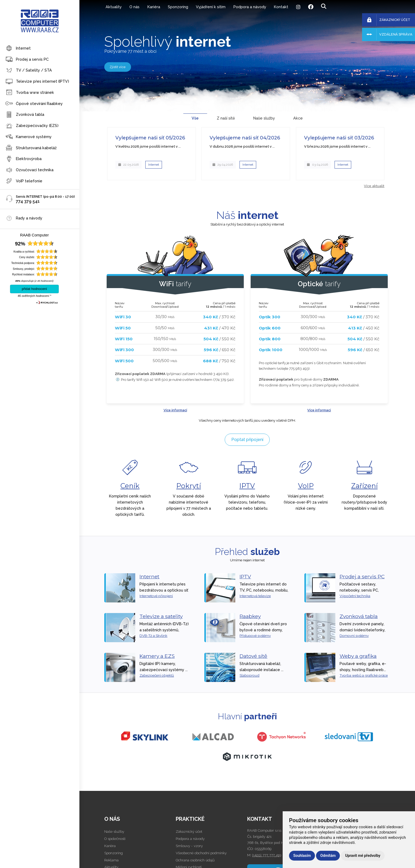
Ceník (130, 486)
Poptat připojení (247, 440)
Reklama (111, 860)
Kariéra (154, 7)
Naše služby (114, 831)
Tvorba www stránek (30, 93)
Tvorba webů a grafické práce (364, 675)
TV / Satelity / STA (29, 71)
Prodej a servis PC (27, 60)
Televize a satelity (161, 616)
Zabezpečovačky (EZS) (32, 126)
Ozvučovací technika (29, 170)
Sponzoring (178, 7)
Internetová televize (255, 596)
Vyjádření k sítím (211, 7)
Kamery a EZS (157, 656)
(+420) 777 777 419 (267, 855)
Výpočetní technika (355, 596)
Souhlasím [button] (302, 856)
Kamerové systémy (28, 137)
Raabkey (250, 616)
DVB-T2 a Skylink (153, 636)
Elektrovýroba (23, 159)
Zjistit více (118, 67)
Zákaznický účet (189, 831)
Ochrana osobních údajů (195, 860)
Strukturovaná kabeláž (31, 148)
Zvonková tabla (25, 115)
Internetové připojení (156, 596)
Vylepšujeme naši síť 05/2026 (150, 138)
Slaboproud (249, 675)
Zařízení (364, 486)
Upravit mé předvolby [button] (363, 856)
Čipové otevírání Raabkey (34, 104)
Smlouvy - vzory (189, 846)
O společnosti (115, 839)
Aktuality (114, 7)
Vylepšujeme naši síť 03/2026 (339, 138)
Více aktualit (374, 186)
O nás (134, 7)
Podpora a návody (250, 7)
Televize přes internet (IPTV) (37, 82)
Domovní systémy (354, 636)
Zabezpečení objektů (157, 675)
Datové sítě (253, 656)
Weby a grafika (358, 656)
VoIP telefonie (24, 181)
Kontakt (281, 7)
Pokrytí (189, 486)
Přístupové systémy (255, 636)
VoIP (306, 486)
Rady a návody (29, 218)
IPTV (247, 486)
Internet (18, 49)
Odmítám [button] (328, 856)
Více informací (175, 410)
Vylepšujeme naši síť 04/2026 (245, 138)
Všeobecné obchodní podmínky (201, 853)
